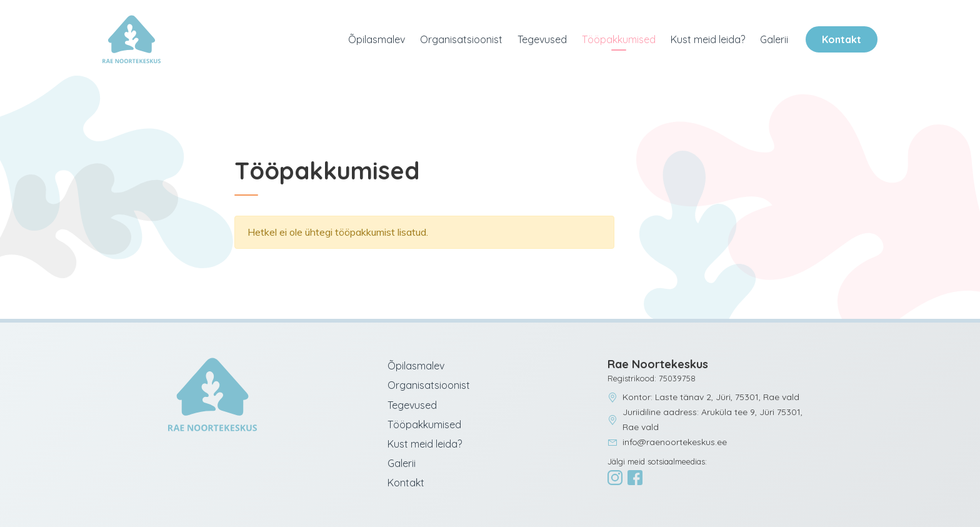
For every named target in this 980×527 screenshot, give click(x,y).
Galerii (774, 39)
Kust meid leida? (708, 39)
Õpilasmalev (377, 39)
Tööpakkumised (619, 39)
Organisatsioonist (461, 39)
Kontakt (842, 39)
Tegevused (542, 39)
